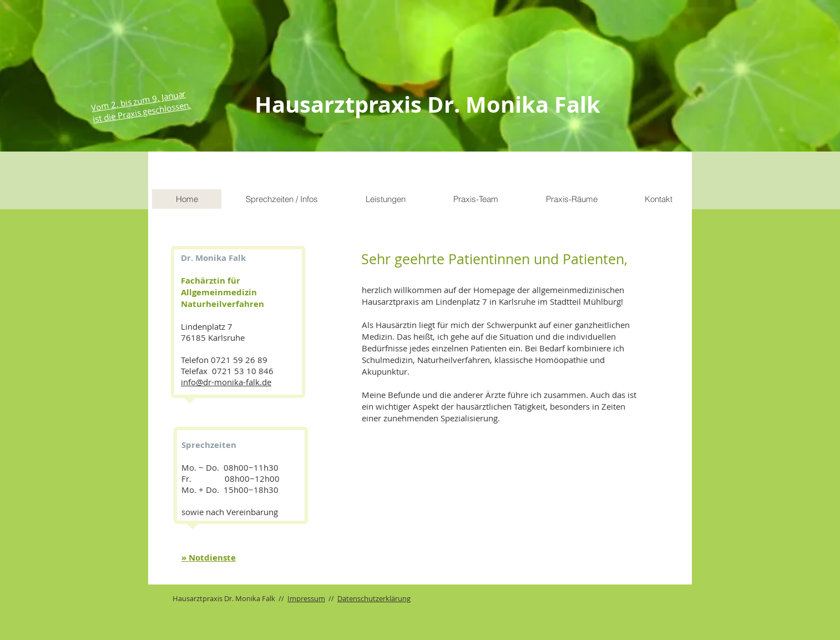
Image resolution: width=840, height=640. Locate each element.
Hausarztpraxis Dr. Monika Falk (427, 104)
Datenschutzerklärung (374, 598)
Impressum (306, 598)
